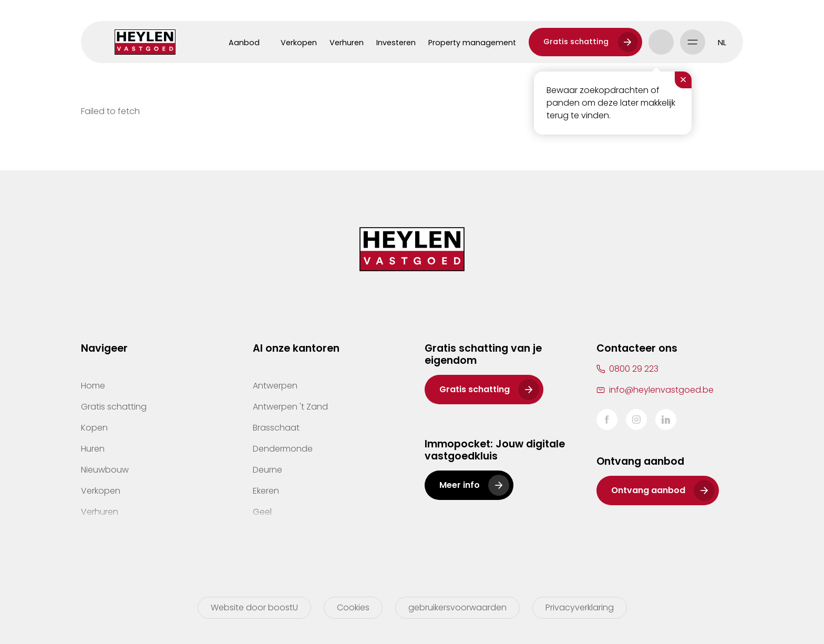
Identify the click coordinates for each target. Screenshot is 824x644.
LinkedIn (666, 420)
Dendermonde (283, 449)
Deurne (267, 470)
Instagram (636, 420)
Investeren (396, 43)
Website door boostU (254, 607)
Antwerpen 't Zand (290, 407)
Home (93, 386)
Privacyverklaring (580, 607)
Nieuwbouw (105, 470)
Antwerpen (275, 386)
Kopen (94, 428)
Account (661, 42)
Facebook (607, 420)
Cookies (353, 607)
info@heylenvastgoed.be (661, 390)
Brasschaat (276, 428)
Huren (93, 449)
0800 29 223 (634, 369)
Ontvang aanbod (648, 490)
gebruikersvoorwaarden (457, 607)
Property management (472, 43)
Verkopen (299, 43)
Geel (262, 512)
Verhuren (347, 43)
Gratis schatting (576, 42)
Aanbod (244, 43)
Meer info (460, 485)
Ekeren (266, 491)
